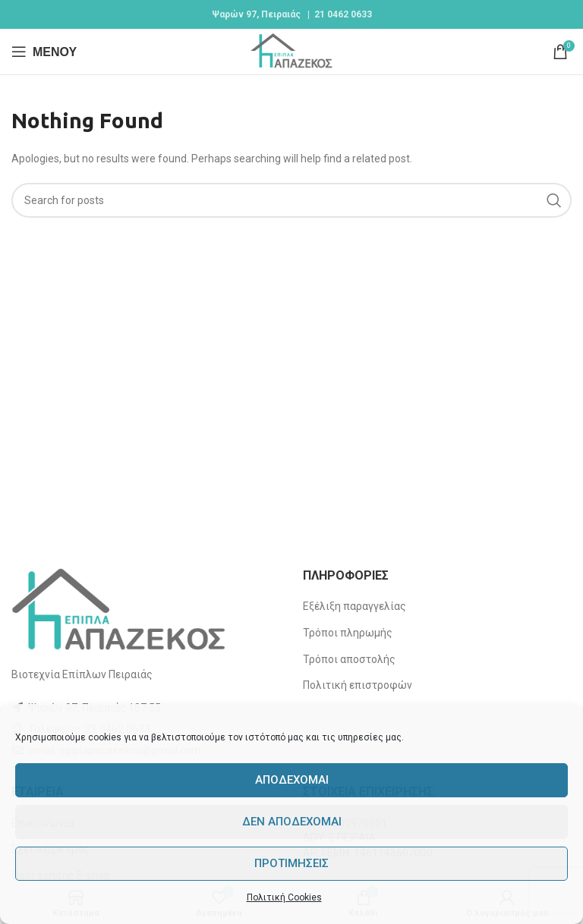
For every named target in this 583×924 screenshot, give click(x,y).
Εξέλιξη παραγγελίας (355, 606)
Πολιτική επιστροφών (358, 685)
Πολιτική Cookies (284, 897)
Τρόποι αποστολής (349, 659)
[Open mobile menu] (44, 52)
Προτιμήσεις (291, 863)
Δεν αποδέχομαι (292, 822)
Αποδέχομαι (292, 780)
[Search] (291, 200)
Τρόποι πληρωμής (348, 633)
